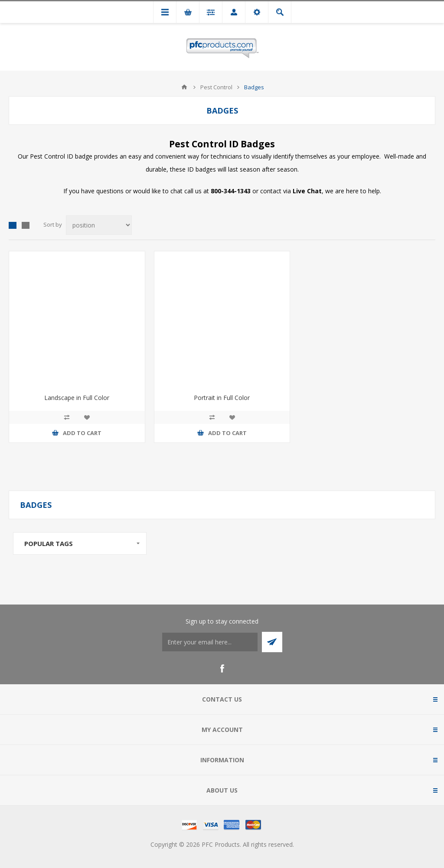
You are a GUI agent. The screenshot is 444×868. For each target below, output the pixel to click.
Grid (13, 225)
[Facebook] (222, 669)
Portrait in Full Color (222, 398)
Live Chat (307, 191)
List (26, 225)
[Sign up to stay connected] (210, 642)
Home (184, 87)
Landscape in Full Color (77, 398)
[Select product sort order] (99, 225)
